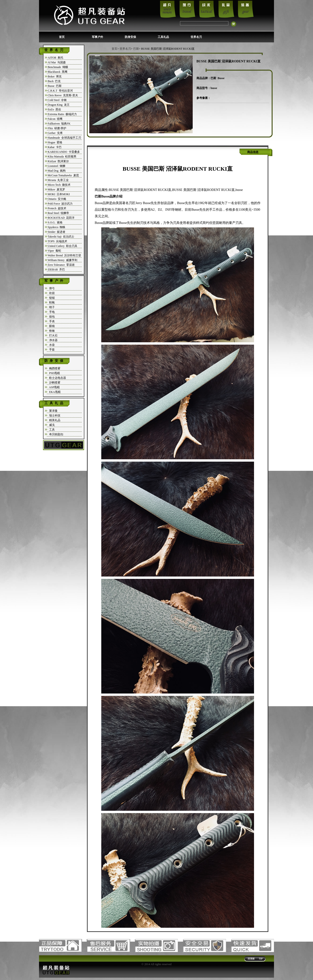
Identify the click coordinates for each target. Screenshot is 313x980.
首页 (62, 37)
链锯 (51, 298)
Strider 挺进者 (57, 232)
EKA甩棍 (54, 392)
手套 (51, 350)
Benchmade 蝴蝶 (58, 67)
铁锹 (51, 331)
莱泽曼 (53, 411)
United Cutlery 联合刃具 (63, 246)
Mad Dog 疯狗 (57, 171)
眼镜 (51, 326)
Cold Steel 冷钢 (57, 100)
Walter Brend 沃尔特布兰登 (64, 255)
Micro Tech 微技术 (59, 185)
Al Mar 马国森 (57, 62)
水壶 (51, 345)
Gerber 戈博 (55, 133)
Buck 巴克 (54, 81)
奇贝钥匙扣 (55, 434)
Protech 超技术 (57, 208)
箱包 (51, 317)
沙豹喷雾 (54, 383)
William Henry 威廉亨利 (63, 260)
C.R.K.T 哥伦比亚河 (60, 91)
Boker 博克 (55, 77)
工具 (51, 430)
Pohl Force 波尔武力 (60, 204)
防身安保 (130, 37)
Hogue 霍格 (55, 142)
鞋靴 (51, 302)
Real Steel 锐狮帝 (58, 213)
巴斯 (136, 49)
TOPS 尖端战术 (57, 241)
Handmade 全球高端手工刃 (64, 138)
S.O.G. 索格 (55, 222)
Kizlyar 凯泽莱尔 (58, 161)
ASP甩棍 (54, 387)
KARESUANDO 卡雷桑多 (64, 152)
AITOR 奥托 (55, 58)
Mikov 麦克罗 (56, 190)
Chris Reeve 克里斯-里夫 (63, 95)
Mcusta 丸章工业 (58, 180)
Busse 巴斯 (55, 86)
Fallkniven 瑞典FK (59, 124)
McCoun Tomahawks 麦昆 (63, 175)
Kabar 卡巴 (55, 147)
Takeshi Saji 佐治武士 (61, 237)
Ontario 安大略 (57, 199)
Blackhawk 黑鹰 (58, 72)
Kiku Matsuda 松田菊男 (62, 157)
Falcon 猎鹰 (55, 119)
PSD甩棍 (54, 373)
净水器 (53, 340)
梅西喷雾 (54, 368)
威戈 (51, 425)
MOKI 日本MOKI (59, 194)
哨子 (51, 307)
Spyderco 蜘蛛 (57, 227)
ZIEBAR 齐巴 (56, 270)
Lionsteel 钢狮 (57, 166)
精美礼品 (54, 420)
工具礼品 (163, 37)
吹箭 (51, 293)
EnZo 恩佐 (54, 109)
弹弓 (51, 288)
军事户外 (98, 37)
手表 (51, 321)
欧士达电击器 (57, 378)
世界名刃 (196, 37)
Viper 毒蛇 (54, 251)
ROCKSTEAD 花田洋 (61, 218)
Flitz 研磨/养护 (57, 128)
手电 (51, 312)
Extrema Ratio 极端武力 (62, 114)
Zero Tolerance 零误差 (61, 265)
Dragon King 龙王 (59, 105)
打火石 (53, 335)
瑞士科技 (54, 415)
